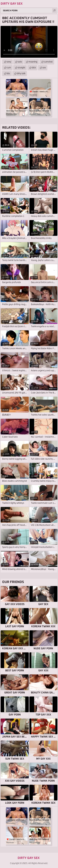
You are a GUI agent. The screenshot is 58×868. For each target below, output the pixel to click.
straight (21, 68)
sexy (9, 62)
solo (20, 62)
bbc (8, 74)
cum (9, 68)
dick (34, 68)
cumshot (48, 62)
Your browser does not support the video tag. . (29, 42)
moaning (33, 62)
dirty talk (21, 74)
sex (44, 68)
